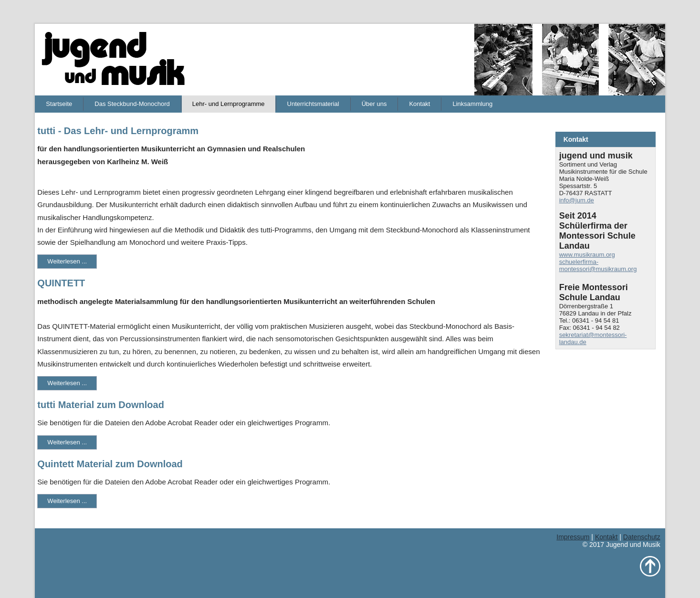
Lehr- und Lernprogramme (229, 104)
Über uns (374, 104)
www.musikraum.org (587, 255)
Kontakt (419, 104)
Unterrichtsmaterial (313, 104)
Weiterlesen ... (67, 261)
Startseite (59, 104)
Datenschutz (642, 537)
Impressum (573, 537)
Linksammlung (472, 104)
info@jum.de (577, 200)
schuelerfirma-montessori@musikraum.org (598, 265)
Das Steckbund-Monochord (132, 104)
